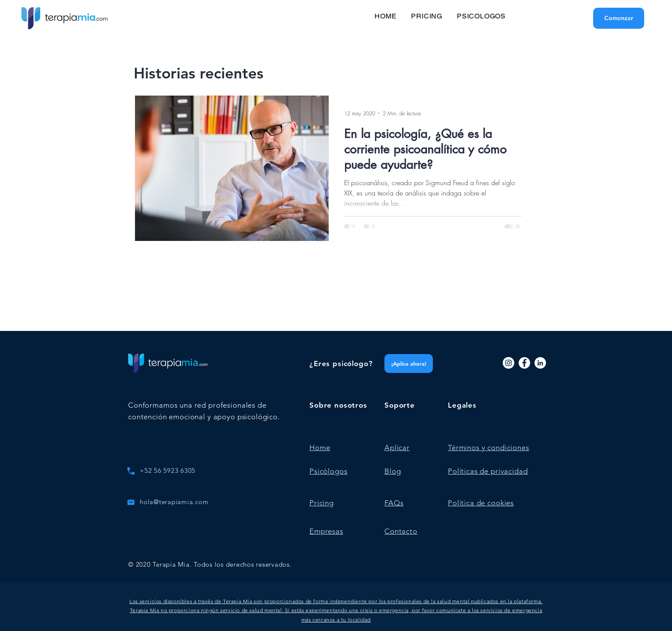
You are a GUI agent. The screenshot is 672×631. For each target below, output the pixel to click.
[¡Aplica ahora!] (409, 364)
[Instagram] (508, 363)
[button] (336, 610)
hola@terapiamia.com (174, 502)
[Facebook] (524, 363)
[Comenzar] (619, 18)
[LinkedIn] (540, 363)
